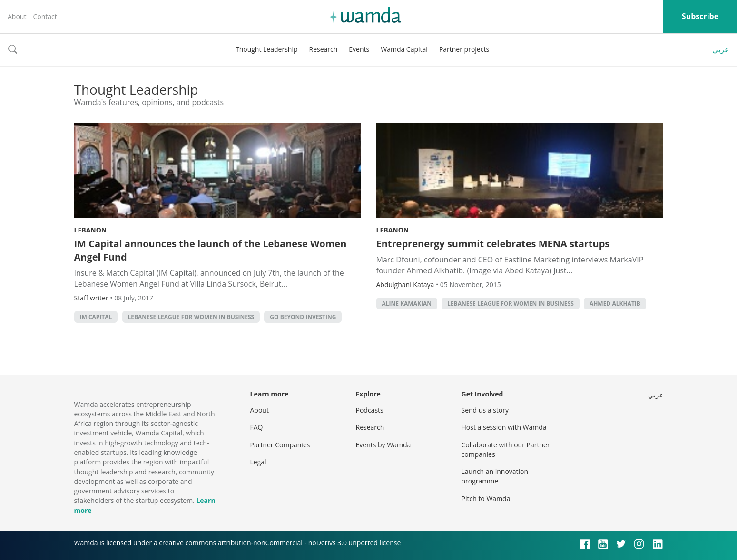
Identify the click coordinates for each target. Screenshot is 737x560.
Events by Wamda (383, 445)
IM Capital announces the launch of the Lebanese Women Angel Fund (211, 250)
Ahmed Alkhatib (615, 304)
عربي (721, 49)
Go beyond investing (303, 317)
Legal (258, 462)
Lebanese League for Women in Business (191, 317)
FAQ (257, 427)
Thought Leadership (267, 49)
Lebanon (91, 230)
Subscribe (700, 16)
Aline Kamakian (407, 304)
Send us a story (485, 410)
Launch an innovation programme (495, 476)
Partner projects (464, 49)
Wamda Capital (404, 49)
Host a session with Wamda (504, 427)
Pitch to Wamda (486, 498)
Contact (45, 16)
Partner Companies (280, 445)
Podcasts (370, 410)
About (17, 16)
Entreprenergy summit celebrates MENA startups (493, 244)
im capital (96, 317)
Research (324, 49)
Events (359, 49)
